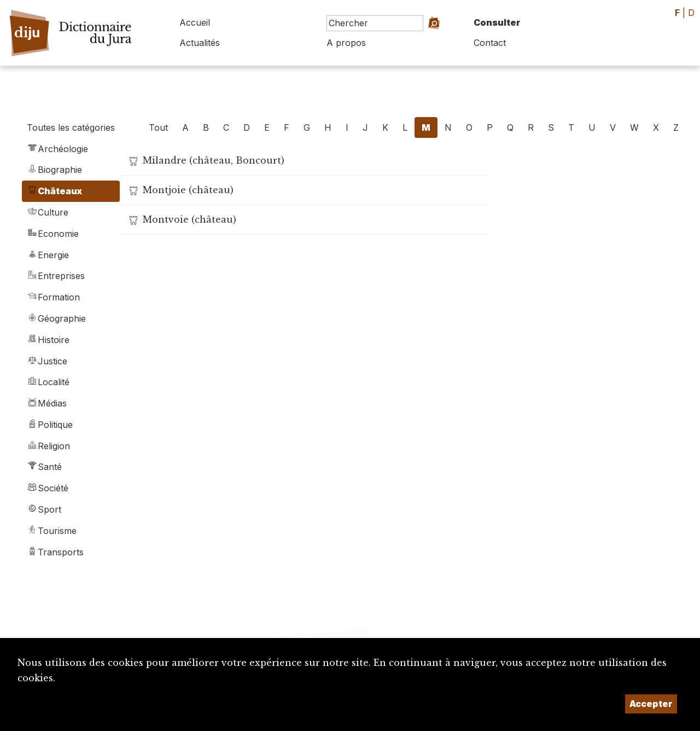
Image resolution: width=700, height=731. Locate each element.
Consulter (497, 22)
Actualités (200, 43)
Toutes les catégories (71, 127)
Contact (490, 43)
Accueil (195, 22)
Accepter (651, 704)
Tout (158, 127)
